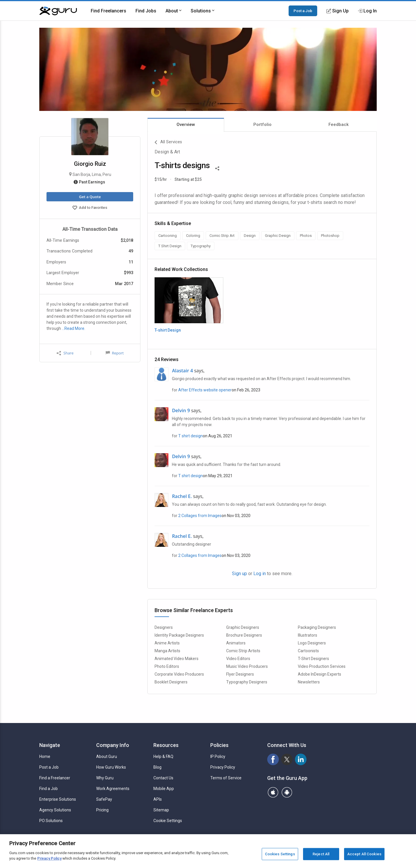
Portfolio (262, 124)
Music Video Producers (247, 666)
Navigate (50, 745)
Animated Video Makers (177, 659)
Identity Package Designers (179, 635)
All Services (168, 142)
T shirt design (191, 436)
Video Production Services (322, 666)
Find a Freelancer (55, 778)
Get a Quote (90, 197)
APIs (158, 799)
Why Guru (105, 778)
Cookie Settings (168, 821)
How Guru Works (111, 767)
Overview (186, 124)
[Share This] (217, 168)
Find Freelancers (108, 11)
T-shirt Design (168, 330)
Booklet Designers (171, 682)
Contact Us (163, 778)
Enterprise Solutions (58, 799)
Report (115, 353)
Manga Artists (167, 651)
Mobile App (164, 789)
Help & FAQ (163, 757)
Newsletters (309, 682)
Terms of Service (226, 778)
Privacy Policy (223, 767)
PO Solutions (51, 821)
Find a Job (49, 789)
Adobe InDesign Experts (320, 674)
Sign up (239, 574)
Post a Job (303, 11)
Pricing (102, 810)
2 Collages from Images (200, 516)
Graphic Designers (243, 627)
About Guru (107, 757)
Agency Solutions (55, 810)
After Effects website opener (205, 390)
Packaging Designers (317, 627)
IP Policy (218, 757)
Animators (236, 643)
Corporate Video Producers (179, 674)
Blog (157, 767)
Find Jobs (146, 11)
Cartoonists (308, 651)
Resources (166, 745)
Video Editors (238, 659)
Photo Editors (167, 666)
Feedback (339, 124)
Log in (260, 574)
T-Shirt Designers (313, 659)
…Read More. (74, 328)
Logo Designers (312, 643)
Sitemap (161, 810)
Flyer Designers (240, 674)
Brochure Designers (244, 635)
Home (45, 757)
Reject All (321, 854)
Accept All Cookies (364, 854)
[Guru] (58, 11)
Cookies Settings (280, 854)
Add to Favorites (90, 208)
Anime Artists (167, 643)
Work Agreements (113, 789)
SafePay (104, 799)
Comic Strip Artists (243, 651)
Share (65, 353)
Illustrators (308, 635)
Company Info (113, 745)
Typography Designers (247, 682)
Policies (219, 745)
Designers (164, 627)
